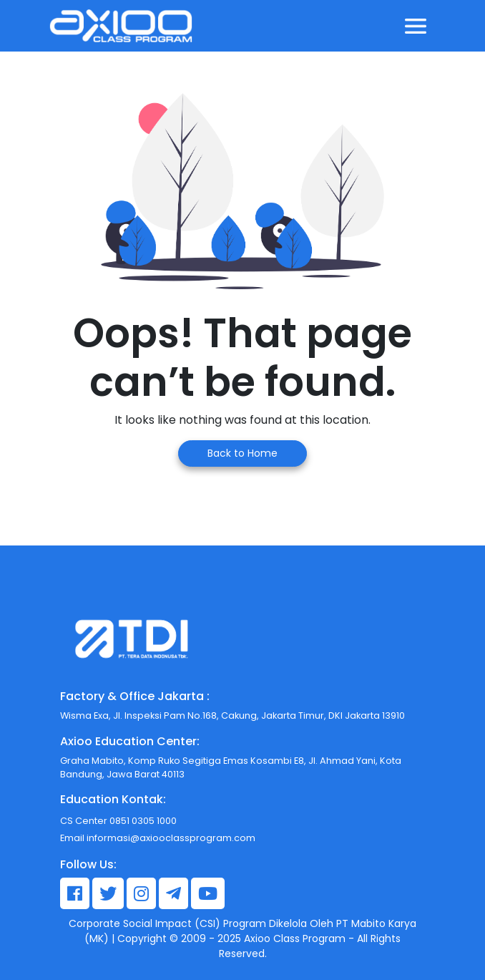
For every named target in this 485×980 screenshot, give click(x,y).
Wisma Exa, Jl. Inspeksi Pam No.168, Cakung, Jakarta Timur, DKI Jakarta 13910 (232, 715)
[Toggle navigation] (416, 26)
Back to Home (242, 453)
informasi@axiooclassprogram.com (171, 838)
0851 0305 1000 (142, 821)
